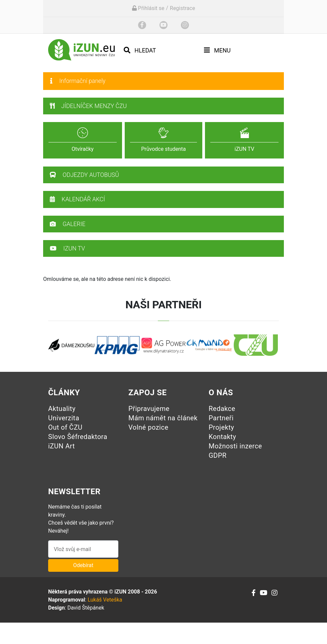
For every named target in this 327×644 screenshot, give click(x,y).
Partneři (221, 418)
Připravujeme (149, 409)
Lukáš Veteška (105, 600)
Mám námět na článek (163, 418)
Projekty (221, 427)
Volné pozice (148, 427)
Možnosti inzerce (235, 446)
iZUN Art (62, 446)
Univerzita (64, 418)
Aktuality (62, 409)
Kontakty (222, 437)
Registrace (182, 8)
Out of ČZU (65, 427)
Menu (217, 50)
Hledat (140, 50)
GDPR (218, 455)
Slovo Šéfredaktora (78, 437)
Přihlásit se (148, 8)
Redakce (222, 409)
